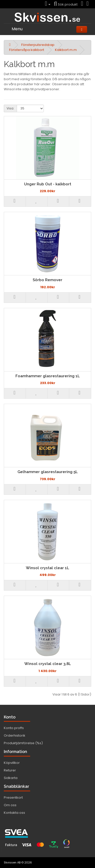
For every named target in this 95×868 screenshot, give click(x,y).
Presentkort (13, 798)
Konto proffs (14, 728)
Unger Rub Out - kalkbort (48, 184)
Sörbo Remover (48, 280)
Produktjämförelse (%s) (23, 743)
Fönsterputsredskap (38, 45)
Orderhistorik (15, 735)
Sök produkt (66, 4)
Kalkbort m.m (66, 50)
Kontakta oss (14, 813)
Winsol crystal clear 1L (48, 568)
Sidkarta (11, 778)
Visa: (10, 108)
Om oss (10, 805)
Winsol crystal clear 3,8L (48, 664)
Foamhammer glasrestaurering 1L (48, 376)
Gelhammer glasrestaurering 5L (48, 472)
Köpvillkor (12, 763)
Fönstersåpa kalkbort (27, 50)
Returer (10, 770)
